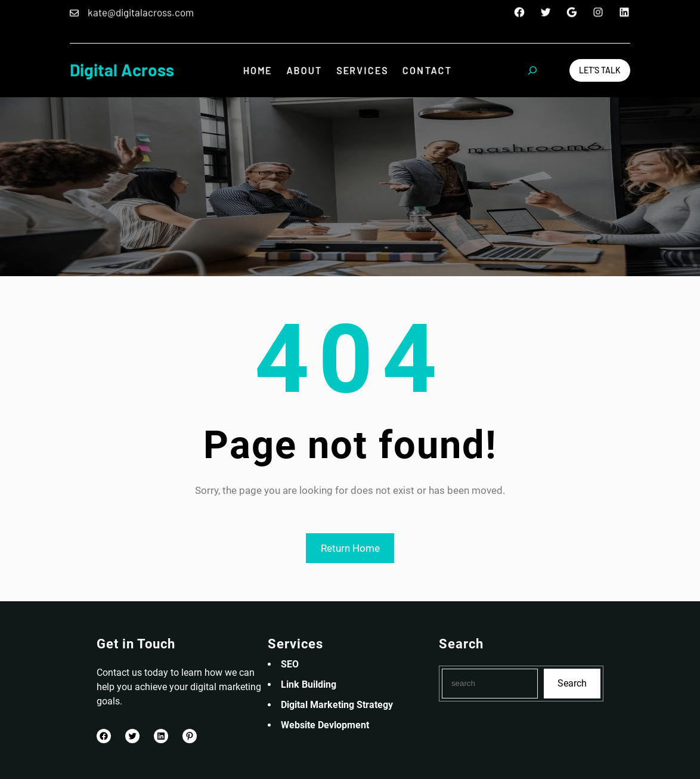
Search (572, 683)
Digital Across (122, 70)
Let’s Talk (600, 70)
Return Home (350, 548)
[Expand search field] (532, 70)
